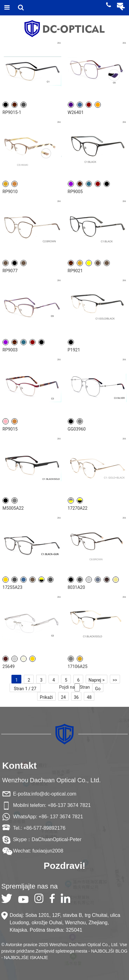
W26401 (76, 112)
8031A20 (76, 587)
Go (98, 689)
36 (76, 697)
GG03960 (77, 429)
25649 (9, 666)
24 (63, 697)
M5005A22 (13, 508)
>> (115, 680)
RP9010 (10, 192)
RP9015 (10, 429)
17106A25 (78, 666)
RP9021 (75, 271)
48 (89, 697)
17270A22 (78, 508)
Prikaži (46, 697)
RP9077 (10, 271)
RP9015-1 (12, 112)
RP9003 (10, 350)
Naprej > (97, 680)
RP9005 (75, 192)
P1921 (74, 350)
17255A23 (12, 587)
